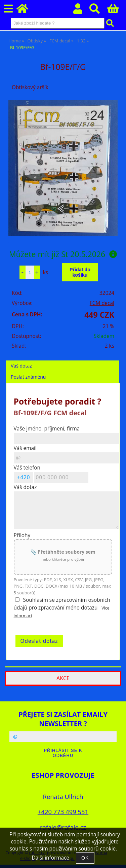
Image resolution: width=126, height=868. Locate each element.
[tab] (62, 361)
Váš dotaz (21, 366)
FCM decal (102, 303)
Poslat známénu (28, 377)
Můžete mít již (63, 254)
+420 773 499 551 (63, 812)
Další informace (50, 858)
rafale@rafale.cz (63, 827)
